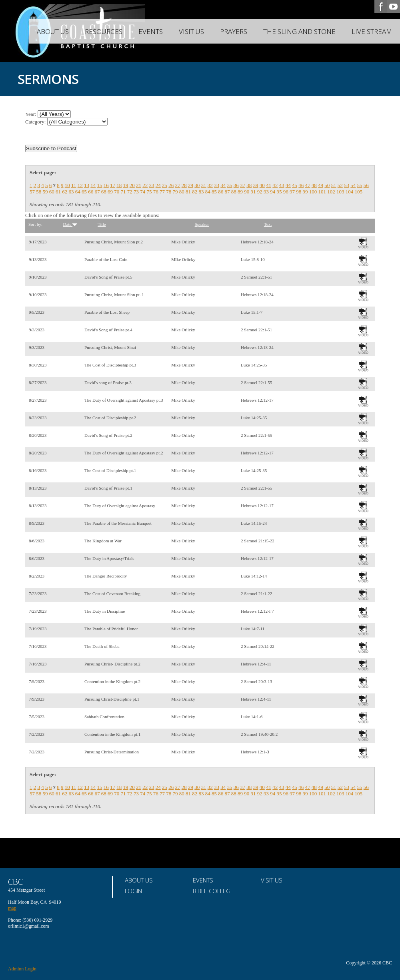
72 (130, 192)
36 (236, 185)
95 (279, 192)
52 (340, 185)
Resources (104, 31)
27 (178, 185)
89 (240, 192)
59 (45, 192)
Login (133, 891)
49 (321, 185)
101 (322, 192)
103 (340, 192)
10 (67, 185)
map (12, 908)
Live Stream (372, 31)
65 (84, 192)
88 (234, 192)
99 (305, 192)
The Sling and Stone (299, 31)
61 (58, 192)
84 (208, 192)
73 (136, 192)
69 (110, 192)
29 (191, 185)
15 (100, 185)
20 (132, 185)
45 (295, 185)
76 (156, 192)
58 (39, 192)
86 (221, 192)
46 (301, 185)
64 (78, 192)
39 (256, 185)
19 (126, 185)
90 (247, 192)
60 (52, 192)
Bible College (213, 891)
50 (327, 185)
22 (145, 185)
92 (260, 192)
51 (334, 185)
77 (162, 192)
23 (152, 185)
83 (201, 192)
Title (102, 224)
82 (195, 192)
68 (104, 192)
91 (253, 192)
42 (275, 185)
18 (119, 185)
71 (123, 192)
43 (282, 185)
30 (197, 185)
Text (268, 224)
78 (169, 192)
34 (223, 185)
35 (230, 185)
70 (117, 192)
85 (214, 192)
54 (353, 185)
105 (359, 192)
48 (314, 185)
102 (331, 192)
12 (80, 185)
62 (65, 192)
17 (113, 185)
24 (158, 185)
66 (91, 192)
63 (71, 192)
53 (347, 185)
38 (249, 185)
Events (151, 31)
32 (210, 185)
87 (227, 192)
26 (171, 185)
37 (243, 185)
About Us (53, 31)
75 (149, 192)
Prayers (234, 31)
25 (165, 185)
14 (93, 185)
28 (184, 185)
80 (182, 192)
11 (74, 185)
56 (366, 185)
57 (32, 192)
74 (143, 192)
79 (175, 192)
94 (273, 192)
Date (70, 224)
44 (288, 185)
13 (87, 185)
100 (313, 192)
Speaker (202, 224)
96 (286, 192)
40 (262, 185)
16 (106, 185)
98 (299, 192)
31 (204, 185)
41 (269, 185)
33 (217, 185)
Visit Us (191, 31)
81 (188, 192)
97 (292, 192)
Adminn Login (22, 969)
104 (350, 192)
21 (139, 185)
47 (308, 185)
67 (97, 192)
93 (266, 192)
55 (360, 185)
